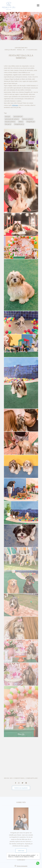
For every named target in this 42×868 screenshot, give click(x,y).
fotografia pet (31, 122)
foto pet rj (8, 124)
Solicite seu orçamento (21, 788)
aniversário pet (18, 116)
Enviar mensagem (22, 866)
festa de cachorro (10, 122)
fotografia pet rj (19, 124)
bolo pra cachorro (28, 119)
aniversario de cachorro (12, 119)
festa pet (8, 116)
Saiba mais (21, 851)
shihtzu (21, 122)
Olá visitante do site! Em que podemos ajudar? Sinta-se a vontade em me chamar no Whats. (22, 856)
